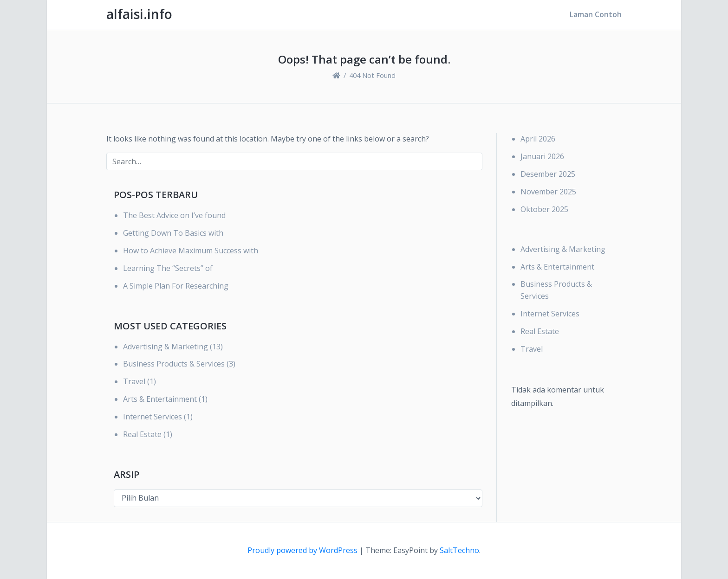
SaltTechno (459, 550)
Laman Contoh (596, 14)
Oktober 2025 (544, 209)
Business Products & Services (174, 364)
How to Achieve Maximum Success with (191, 251)
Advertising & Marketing (166, 347)
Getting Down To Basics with (173, 233)
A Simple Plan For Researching (176, 286)
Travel (134, 381)
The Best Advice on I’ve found (174, 215)
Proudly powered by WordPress (303, 550)
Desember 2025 (548, 174)
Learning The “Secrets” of (168, 268)
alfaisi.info (139, 14)
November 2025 (548, 192)
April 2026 (538, 139)
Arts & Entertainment (160, 399)
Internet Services (153, 417)
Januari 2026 (542, 156)
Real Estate (142, 434)
